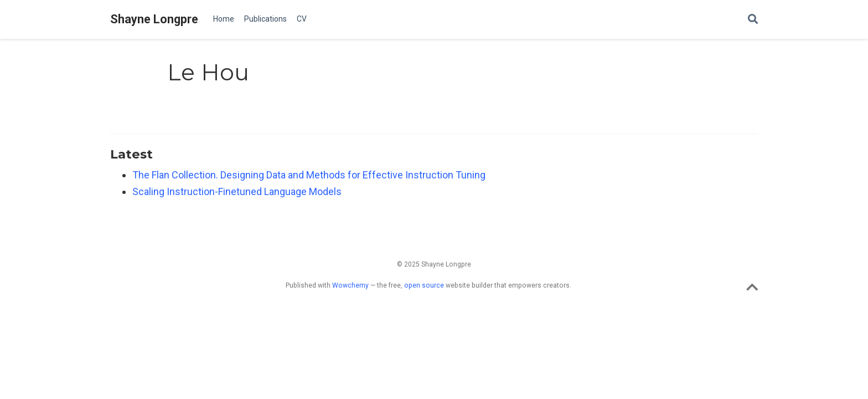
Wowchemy (350, 285)
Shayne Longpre (154, 19)
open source (424, 285)
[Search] (753, 20)
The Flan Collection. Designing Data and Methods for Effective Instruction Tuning (309, 175)
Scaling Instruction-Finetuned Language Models (237, 191)
